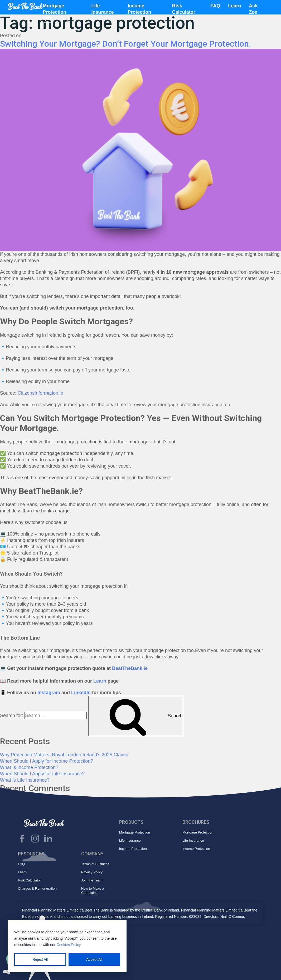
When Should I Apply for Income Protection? (47, 761)
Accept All (94, 959)
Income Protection (133, 849)
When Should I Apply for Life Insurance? (42, 774)
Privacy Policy (92, 872)
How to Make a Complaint (93, 891)
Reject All (40, 959)
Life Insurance (130, 841)
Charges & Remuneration (37, 888)
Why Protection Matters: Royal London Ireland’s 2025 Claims (64, 755)
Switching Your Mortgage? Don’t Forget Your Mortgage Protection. (125, 44)
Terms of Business (95, 864)
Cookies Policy (68, 945)
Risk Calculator (29, 880)
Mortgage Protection (135, 832)
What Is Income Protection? (29, 767)
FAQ (215, 6)
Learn (234, 6)
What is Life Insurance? (25, 780)
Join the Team (92, 880)
